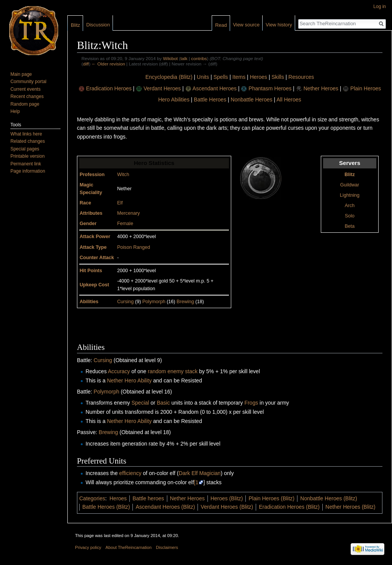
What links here (26, 134)
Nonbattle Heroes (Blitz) (329, 498)
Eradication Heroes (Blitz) (289, 507)
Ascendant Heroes (215, 88)
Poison (125, 247)
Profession (92, 175)
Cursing (125, 302)
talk (184, 58)
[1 (196, 482)
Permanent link (26, 164)
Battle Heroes (210, 100)
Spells (220, 77)
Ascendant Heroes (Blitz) (165, 507)
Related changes (28, 141)
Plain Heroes (366, 88)
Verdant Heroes (162, 88)
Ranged (142, 247)
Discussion (98, 25)
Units (203, 77)
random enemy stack (173, 371)
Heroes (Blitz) (227, 498)
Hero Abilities (174, 100)
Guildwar (350, 185)
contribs (199, 58)
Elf (120, 203)
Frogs (251, 403)
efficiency (130, 473)
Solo (350, 216)
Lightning (350, 195)
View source (246, 25)
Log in (380, 7)
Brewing (185, 302)
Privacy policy (88, 547)
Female (125, 224)
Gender (88, 224)
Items (239, 77)
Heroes (259, 77)
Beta (350, 226)
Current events (25, 89)
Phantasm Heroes (270, 88)
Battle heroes (148, 498)
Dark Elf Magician (200, 473)
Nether (115, 380)
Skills (278, 77)
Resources (301, 77)
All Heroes (289, 100)
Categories (92, 498)
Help (15, 111)
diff (86, 64)
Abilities (89, 302)
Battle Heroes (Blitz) (106, 507)
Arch (350, 206)
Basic (163, 403)
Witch (123, 175)
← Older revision (108, 64)
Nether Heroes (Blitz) (350, 507)
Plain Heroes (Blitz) (271, 498)
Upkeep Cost (94, 285)
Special (140, 403)
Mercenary (129, 213)
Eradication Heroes (109, 88)
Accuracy (119, 371)
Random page (25, 104)
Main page (21, 74)
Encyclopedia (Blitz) (169, 77)
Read (221, 25)
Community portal (28, 82)
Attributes (91, 213)
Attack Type (93, 247)
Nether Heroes (321, 88)
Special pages (25, 149)
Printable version (27, 156)
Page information (28, 171)
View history (279, 25)
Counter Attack (97, 258)
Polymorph (154, 302)
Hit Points (91, 271)
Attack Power (95, 237)
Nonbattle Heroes (252, 100)
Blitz (350, 175)
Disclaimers (167, 547)
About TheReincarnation (129, 547)
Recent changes (27, 96)
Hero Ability (138, 380)
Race (85, 203)
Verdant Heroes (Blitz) (227, 507)
